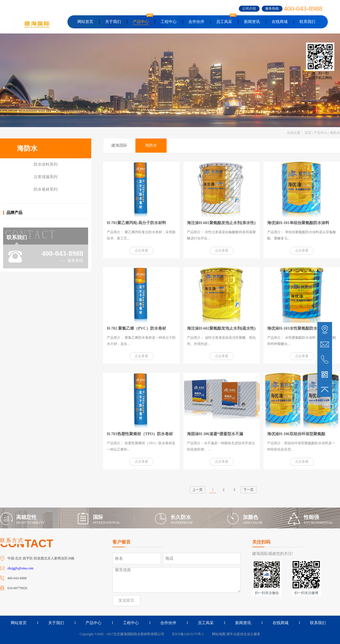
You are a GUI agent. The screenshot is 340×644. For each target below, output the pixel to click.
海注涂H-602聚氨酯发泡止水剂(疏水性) (221, 328)
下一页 (248, 490)
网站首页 (85, 22)
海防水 (335, 133)
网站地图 (218, 634)
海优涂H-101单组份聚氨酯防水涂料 (298, 223)
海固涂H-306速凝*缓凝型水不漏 (215, 434)
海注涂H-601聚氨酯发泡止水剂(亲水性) (221, 223)
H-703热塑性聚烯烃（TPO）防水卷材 (140, 434)
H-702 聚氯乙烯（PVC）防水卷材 (136, 328)
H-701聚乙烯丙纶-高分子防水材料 (136, 223)
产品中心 (321, 133)
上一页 (197, 490)
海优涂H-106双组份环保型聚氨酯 (296, 434)
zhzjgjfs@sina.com (20, 568)
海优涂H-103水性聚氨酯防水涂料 (296, 328)
